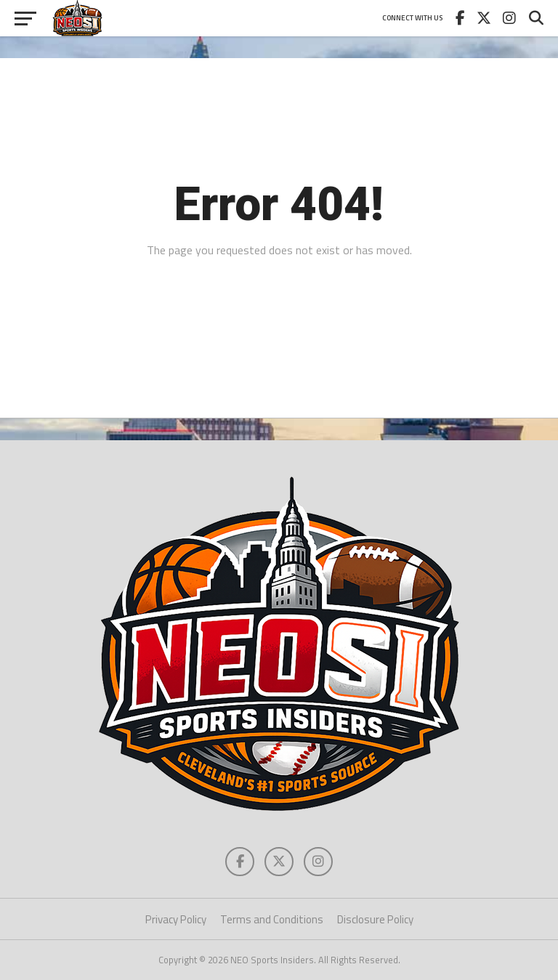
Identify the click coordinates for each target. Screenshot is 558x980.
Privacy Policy (176, 919)
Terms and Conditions (272, 919)
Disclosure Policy (375, 919)
